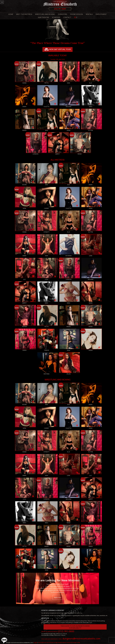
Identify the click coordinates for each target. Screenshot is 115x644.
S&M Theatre (43, 17)
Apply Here (58, 597)
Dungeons (63, 14)
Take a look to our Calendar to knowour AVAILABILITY (75, 627)
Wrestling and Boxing (45, 14)
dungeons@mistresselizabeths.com (81, 639)
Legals (35, 643)
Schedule (56, 17)
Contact (67, 17)
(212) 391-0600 (66, 631)
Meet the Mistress (24, 14)
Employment (101, 14)
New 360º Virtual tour (57, 50)
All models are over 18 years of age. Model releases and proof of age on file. (59, 643)
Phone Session (76, 14)
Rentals (89, 14)
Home (11, 14)
